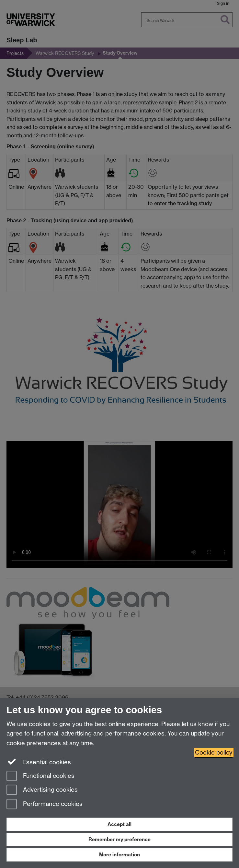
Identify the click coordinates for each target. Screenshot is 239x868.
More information (119, 855)
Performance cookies (45, 804)
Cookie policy (214, 752)
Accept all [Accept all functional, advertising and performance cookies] (119, 824)
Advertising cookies (42, 790)
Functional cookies (40, 776)
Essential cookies (39, 762)
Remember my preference (119, 839)
